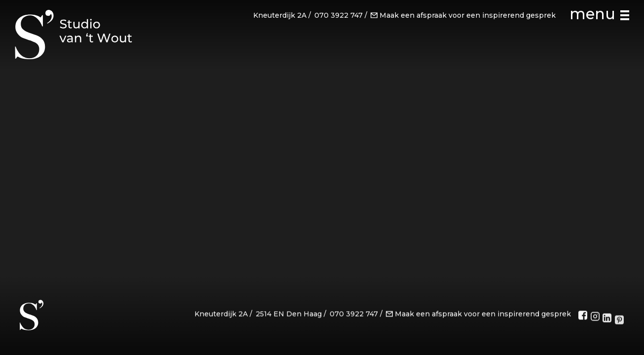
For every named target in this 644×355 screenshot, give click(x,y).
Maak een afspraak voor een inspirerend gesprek (463, 15)
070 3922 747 (339, 15)
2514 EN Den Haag (289, 315)
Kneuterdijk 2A (280, 15)
